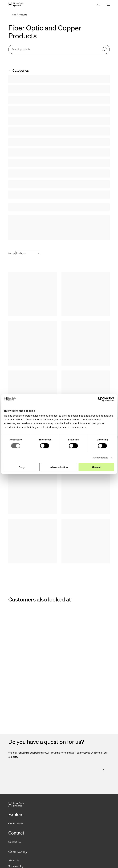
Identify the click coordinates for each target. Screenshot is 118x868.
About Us (14, 860)
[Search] (104, 49)
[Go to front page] (16, 5)
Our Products (16, 823)
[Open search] (99, 5)
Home (14, 15)
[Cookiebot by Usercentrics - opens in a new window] (100, 399)
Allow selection (59, 467)
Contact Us (14, 842)
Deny (22, 467)
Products (23, 15)
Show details (101, 457)
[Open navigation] (108, 5)
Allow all (96, 467)
